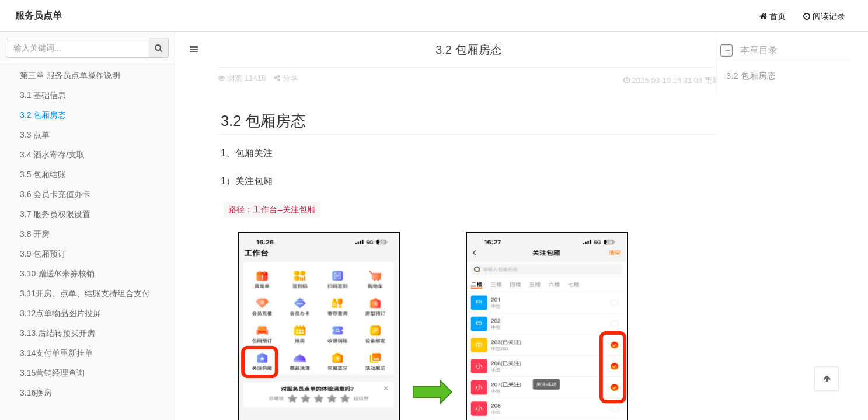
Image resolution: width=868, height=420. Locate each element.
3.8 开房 (35, 234)
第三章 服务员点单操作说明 (70, 75)
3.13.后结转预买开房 (57, 333)
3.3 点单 (35, 135)
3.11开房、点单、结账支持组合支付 (85, 293)
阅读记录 (824, 16)
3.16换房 (36, 393)
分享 (263, 78)
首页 (773, 16)
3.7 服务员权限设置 (55, 214)
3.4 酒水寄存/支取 (52, 155)
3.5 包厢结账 (43, 174)
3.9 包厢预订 (43, 254)
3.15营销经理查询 (52, 373)
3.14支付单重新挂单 (56, 353)
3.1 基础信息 (43, 95)
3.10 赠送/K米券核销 (57, 274)
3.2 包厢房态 (751, 76)
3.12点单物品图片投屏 (60, 313)
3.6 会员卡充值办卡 (55, 194)
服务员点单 (39, 15)
